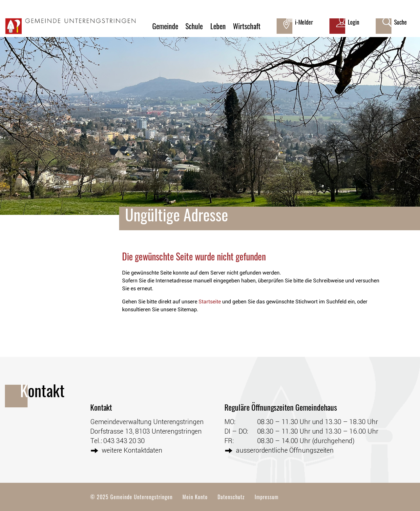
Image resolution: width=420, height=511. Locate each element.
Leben (218, 26)
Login (354, 22)
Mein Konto (195, 497)
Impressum (267, 497)
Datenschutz (231, 497)
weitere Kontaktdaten (132, 450)
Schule (194, 26)
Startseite (210, 302)
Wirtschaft (247, 26)
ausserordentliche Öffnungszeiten (285, 450)
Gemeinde (165, 26)
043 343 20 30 (124, 440)
